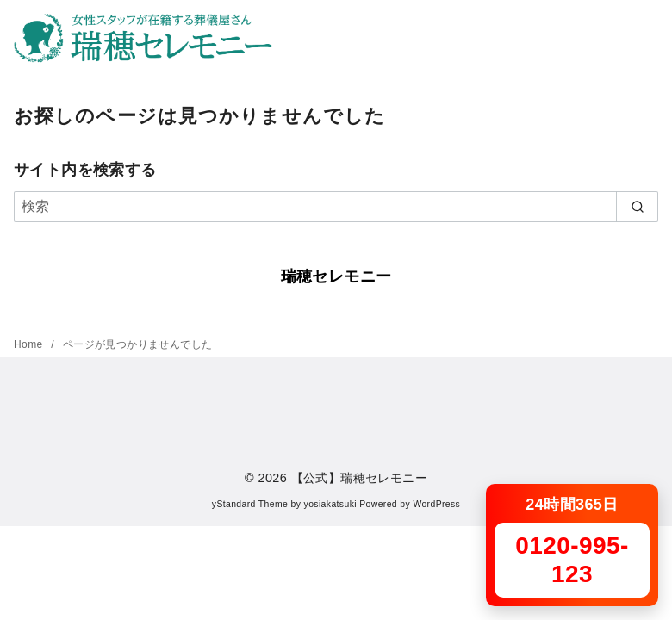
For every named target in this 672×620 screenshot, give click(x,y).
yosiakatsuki (330, 504)
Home (30, 344)
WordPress (436, 504)
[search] (637, 207)
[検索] (336, 207)
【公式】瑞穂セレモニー (359, 478)
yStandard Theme (250, 504)
